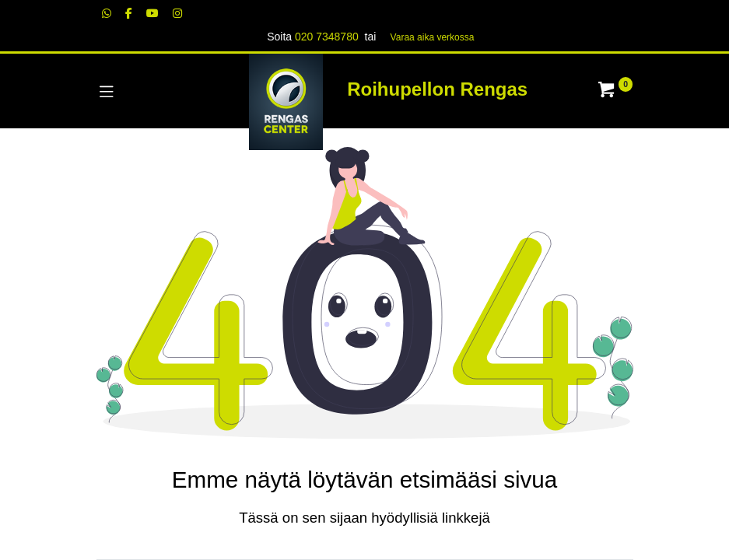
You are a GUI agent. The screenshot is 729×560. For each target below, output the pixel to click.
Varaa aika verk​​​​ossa (433, 37)
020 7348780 (327, 37)
